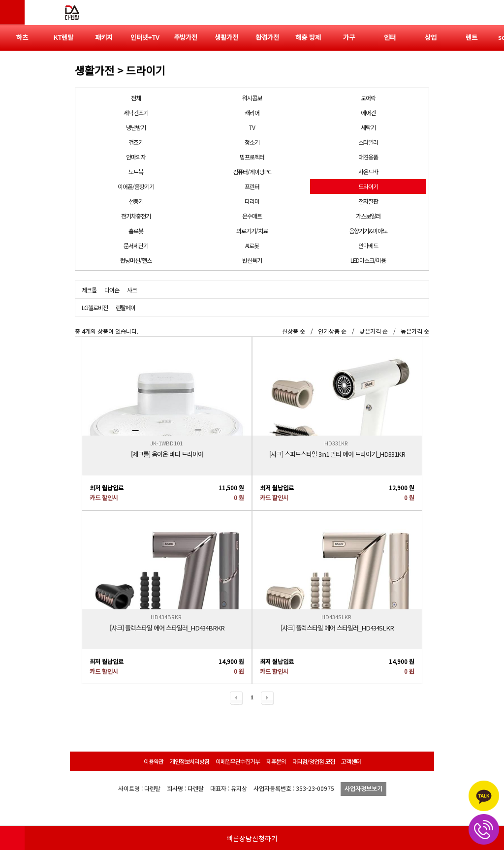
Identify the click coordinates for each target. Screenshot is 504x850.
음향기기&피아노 (368, 231)
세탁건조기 (136, 112)
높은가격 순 (415, 331)
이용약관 (154, 761)
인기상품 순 (332, 331)
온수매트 (252, 216)
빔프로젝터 (252, 157)
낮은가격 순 (374, 331)
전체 (136, 98)
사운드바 (368, 172)
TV (252, 127)
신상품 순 (294, 331)
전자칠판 (368, 201)
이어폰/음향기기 (136, 186)
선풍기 (136, 201)
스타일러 (368, 142)
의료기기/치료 (252, 231)
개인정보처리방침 (189, 761)
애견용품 (368, 157)
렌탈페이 (126, 307)
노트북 (136, 172)
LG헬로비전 (95, 307)
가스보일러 (368, 216)
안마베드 (368, 245)
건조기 (136, 142)
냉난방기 (136, 127)
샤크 (132, 290)
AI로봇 (252, 245)
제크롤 (89, 290)
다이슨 (112, 290)
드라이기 (368, 186)
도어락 (368, 98)
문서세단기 (136, 245)
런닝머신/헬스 (136, 260)
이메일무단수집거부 (238, 761)
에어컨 (368, 112)
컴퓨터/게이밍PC (252, 172)
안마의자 (136, 157)
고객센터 (351, 761)
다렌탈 (71, 12)
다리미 (252, 201)
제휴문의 (276, 761)
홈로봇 (136, 231)
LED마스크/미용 (368, 260)
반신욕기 (252, 260)
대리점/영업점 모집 (314, 761)
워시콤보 (252, 98)
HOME (12, 838)
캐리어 (252, 112)
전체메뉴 (492, 12)
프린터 (252, 186)
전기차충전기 (136, 216)
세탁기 (368, 127)
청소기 (252, 142)
